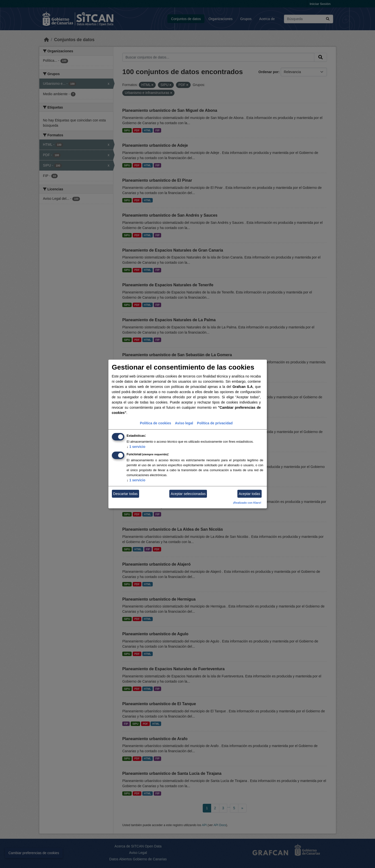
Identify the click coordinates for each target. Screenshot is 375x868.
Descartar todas (125, 494)
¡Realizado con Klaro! (247, 503)
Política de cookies (155, 423)
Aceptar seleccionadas (188, 494)
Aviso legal (184, 423)
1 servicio (136, 447)
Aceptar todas (250, 494)
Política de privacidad (215, 423)
